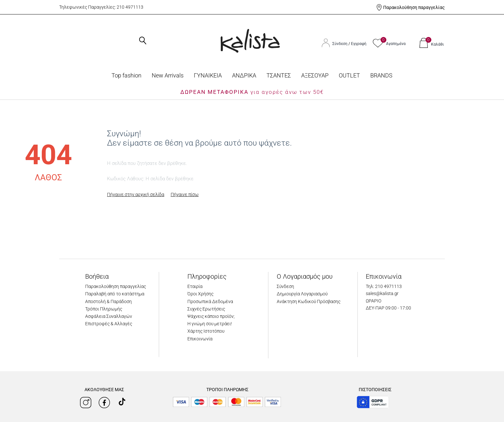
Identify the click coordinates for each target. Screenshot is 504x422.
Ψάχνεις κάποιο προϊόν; (211, 316)
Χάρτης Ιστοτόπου (206, 331)
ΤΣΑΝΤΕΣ (279, 75)
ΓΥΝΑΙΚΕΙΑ (208, 75)
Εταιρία (195, 286)
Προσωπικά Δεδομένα (210, 301)
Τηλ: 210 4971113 (384, 286)
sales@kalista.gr (382, 293)
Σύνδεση (340, 44)
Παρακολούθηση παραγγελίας (414, 7)
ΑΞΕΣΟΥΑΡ (315, 75)
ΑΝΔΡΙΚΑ (244, 75)
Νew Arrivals (168, 75)
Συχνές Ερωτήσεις (206, 309)
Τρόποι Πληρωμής (104, 309)
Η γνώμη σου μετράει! (210, 324)
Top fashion (126, 75)
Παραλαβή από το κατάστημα (115, 294)
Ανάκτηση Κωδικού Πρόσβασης (309, 301)
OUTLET (349, 75)
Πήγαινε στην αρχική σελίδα (136, 194)
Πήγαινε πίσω (185, 194)
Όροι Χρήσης (200, 294)
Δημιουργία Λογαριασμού (302, 294)
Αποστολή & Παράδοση (108, 301)
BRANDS (381, 75)
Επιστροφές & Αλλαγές (109, 324)
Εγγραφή (359, 44)
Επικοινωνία (200, 339)
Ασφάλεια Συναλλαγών (109, 316)
